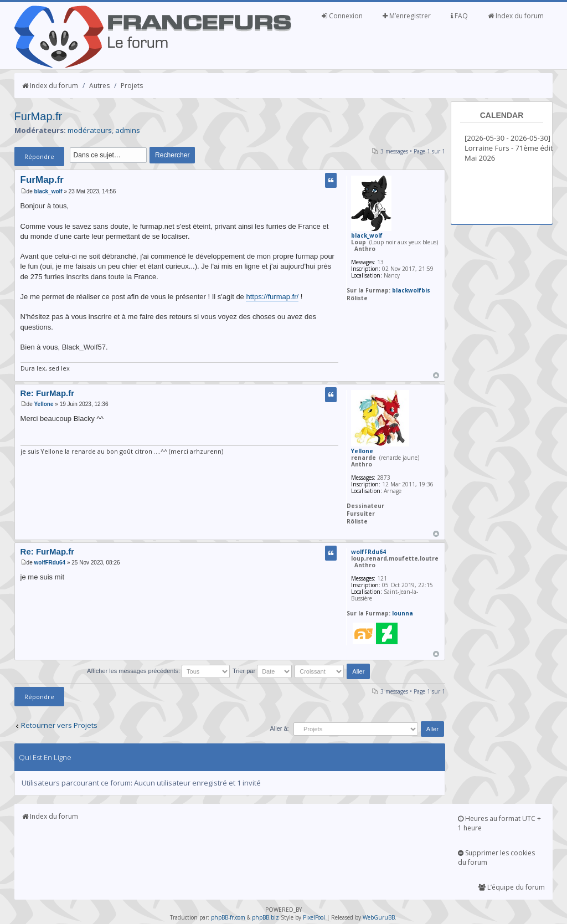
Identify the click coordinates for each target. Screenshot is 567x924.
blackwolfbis (411, 290)
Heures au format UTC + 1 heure (499, 823)
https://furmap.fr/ (272, 297)
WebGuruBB (379, 917)
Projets (132, 86)
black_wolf (48, 191)
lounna (403, 613)
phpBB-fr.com (228, 917)
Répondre (39, 156)
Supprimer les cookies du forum (496, 858)
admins (128, 130)
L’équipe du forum (512, 887)
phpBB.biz (266, 917)
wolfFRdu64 (50, 563)
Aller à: (279, 728)
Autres (99, 86)
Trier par (262, 671)
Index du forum (516, 16)
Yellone (44, 404)
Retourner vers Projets (59, 725)
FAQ (459, 16)
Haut (436, 375)
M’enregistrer (407, 16)
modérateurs (90, 130)
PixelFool (314, 917)
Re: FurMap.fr (48, 393)
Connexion (342, 16)
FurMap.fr (38, 116)
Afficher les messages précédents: (158, 671)
